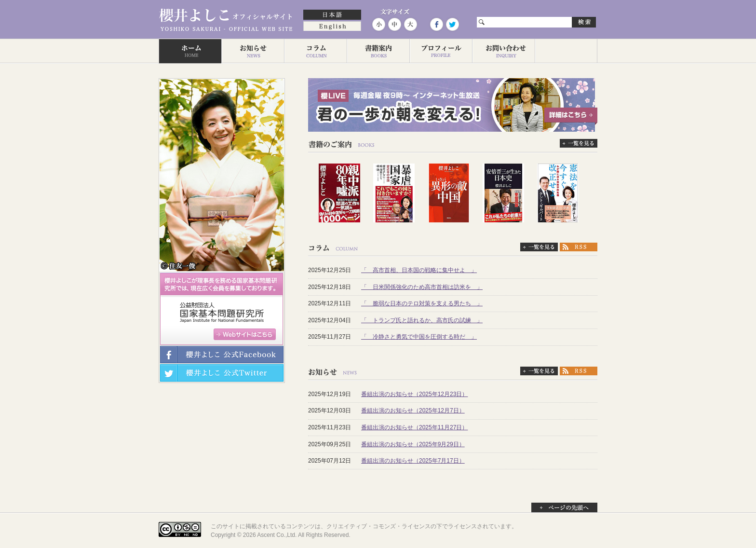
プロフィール (441, 51)
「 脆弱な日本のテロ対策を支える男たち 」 (422, 303)
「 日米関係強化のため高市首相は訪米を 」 (422, 287)
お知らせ (253, 51)
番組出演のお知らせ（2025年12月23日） (414, 394)
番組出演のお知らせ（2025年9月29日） (413, 444)
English (332, 27)
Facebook (436, 24)
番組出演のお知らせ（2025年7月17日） (413, 461)
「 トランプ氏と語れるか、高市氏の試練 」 (422, 320)
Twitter (452, 24)
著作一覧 (378, 51)
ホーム (190, 51)
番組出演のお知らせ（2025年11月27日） (414, 427)
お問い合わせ (503, 51)
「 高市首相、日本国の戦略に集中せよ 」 (419, 270)
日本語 (332, 15)
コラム (315, 51)
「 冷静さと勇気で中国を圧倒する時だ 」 (419, 337)
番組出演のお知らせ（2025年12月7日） (413, 411)
